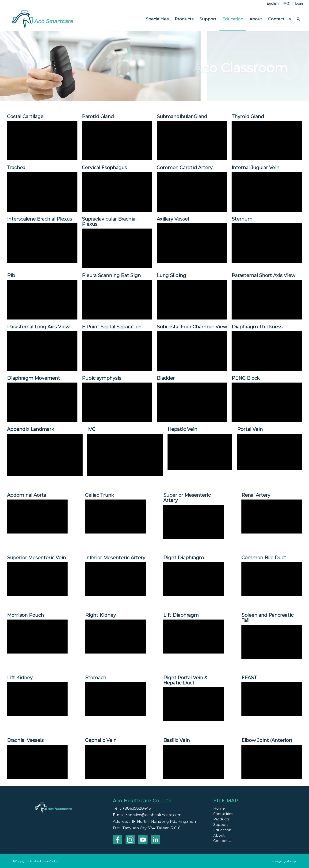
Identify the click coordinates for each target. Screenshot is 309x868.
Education (222, 830)
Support (221, 825)
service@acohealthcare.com (155, 815)
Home (219, 808)
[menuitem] (273, 4)
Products (221, 819)
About (219, 835)
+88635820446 (137, 808)
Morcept (292, 861)
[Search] (298, 19)
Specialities (223, 814)
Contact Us (223, 841)
